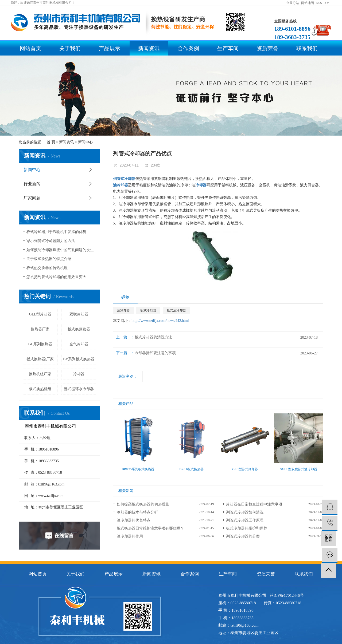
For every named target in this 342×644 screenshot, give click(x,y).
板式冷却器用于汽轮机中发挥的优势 (56, 232)
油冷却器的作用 (130, 536)
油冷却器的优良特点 (134, 520)
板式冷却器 (148, 310)
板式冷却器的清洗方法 (153, 337)
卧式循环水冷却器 (79, 389)
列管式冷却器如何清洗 (245, 512)
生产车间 (228, 48)
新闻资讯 (149, 48)
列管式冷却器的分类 (243, 536)
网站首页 (30, 48)
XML (328, 3)
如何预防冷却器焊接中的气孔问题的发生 (60, 250)
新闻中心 (85, 142)
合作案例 (188, 48)
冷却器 (79, 374)
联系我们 (307, 48)
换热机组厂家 (40, 374)
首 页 (51, 142)
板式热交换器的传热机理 (47, 268)
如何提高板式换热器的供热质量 (143, 504)
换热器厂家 (40, 329)
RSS (319, 3)
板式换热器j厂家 (40, 359)
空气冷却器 (79, 344)
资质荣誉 (267, 48)
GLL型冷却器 (40, 314)
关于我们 (70, 48)
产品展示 (110, 48)
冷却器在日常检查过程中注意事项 (254, 504)
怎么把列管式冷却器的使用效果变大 (56, 277)
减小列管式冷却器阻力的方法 (51, 241)
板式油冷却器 (176, 310)
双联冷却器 (79, 314)
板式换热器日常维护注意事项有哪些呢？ (150, 528)
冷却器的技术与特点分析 (137, 512)
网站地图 (308, 3)
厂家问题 (32, 198)
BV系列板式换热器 (79, 359)
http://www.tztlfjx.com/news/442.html (160, 321)
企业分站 (293, 3)
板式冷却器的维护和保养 (247, 528)
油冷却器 (123, 310)
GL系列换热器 (40, 344)
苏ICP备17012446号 (287, 595)
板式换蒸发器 (79, 329)
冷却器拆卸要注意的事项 (155, 353)
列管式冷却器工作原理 (245, 520)
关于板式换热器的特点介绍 (49, 259)
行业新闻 (32, 184)
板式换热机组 (40, 389)
